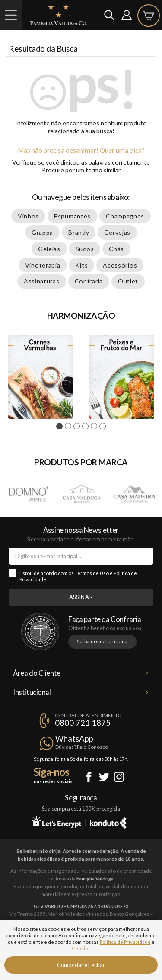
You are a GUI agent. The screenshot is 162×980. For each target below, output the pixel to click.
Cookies (81, 948)
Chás (116, 249)
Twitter (104, 777)
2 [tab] (69, 426)
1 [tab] (61, 426)
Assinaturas (42, 281)
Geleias (49, 249)
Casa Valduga (81, 493)
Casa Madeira (134, 493)
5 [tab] (95, 426)
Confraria (89, 281)
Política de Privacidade (125, 942)
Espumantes (72, 216)
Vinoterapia (43, 265)
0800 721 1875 (83, 723)
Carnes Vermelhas (41, 377)
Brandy (79, 232)
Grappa (42, 232)
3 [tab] (78, 426)
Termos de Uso (92, 573)
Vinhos (28, 216)
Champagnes (125, 216)
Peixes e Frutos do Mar (122, 377)
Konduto (108, 821)
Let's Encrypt (56, 821)
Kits (81, 265)
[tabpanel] (41, 377)
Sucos (85, 249)
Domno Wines (29, 493)
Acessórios (120, 265)
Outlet (128, 281)
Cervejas (117, 232)
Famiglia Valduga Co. (59, 15)
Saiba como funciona (102, 641)
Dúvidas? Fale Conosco (82, 747)
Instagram (119, 777)
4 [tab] (87, 426)
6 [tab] (104, 426)
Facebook (89, 777)
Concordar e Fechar (81, 965)
